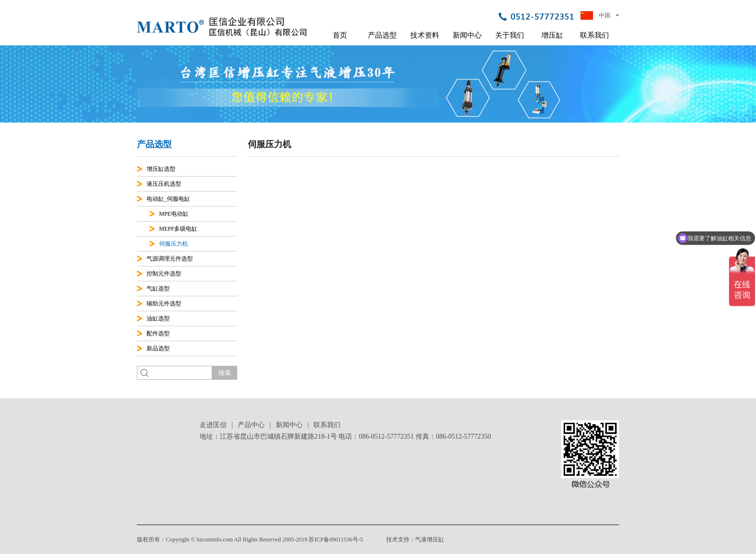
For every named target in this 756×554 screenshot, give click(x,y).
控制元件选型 (164, 274)
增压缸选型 (161, 169)
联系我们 (594, 35)
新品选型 (158, 348)
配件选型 (158, 333)
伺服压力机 (174, 244)
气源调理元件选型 (170, 259)
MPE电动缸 (174, 214)
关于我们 (510, 35)
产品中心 (251, 425)
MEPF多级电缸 (178, 229)
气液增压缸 (430, 540)
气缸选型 (158, 289)
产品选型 (382, 35)
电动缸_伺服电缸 (168, 199)
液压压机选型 (164, 184)
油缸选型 (158, 319)
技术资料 (425, 35)
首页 (340, 35)
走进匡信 (213, 425)
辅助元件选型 (164, 304)
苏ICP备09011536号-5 (336, 540)
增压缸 (552, 35)
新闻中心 (467, 35)
